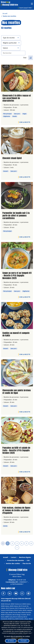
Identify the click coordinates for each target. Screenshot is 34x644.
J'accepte (24, 641)
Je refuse (11, 641)
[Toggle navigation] (32, 4)
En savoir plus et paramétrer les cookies (17, 636)
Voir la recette (25, 122)
